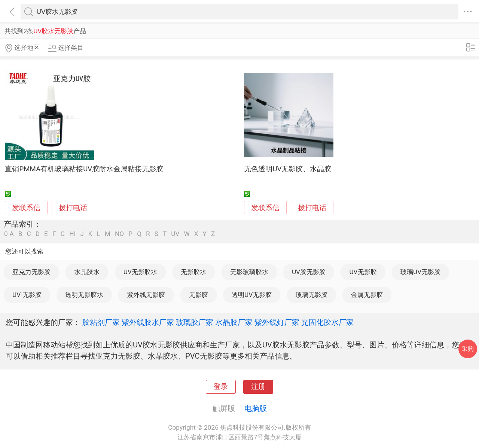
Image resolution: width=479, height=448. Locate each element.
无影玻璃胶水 (249, 272)
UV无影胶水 (140, 272)
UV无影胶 (363, 272)
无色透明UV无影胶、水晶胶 (288, 169)
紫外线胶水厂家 (148, 322)
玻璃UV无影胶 (420, 272)
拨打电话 (73, 208)
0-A (9, 234)
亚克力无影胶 (31, 272)
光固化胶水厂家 (327, 322)
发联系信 (26, 208)
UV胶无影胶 (309, 272)
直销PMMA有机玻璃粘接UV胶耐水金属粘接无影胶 (84, 169)
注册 (258, 387)
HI (72, 234)
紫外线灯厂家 (277, 322)
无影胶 (199, 295)
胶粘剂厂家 (101, 322)
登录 (221, 387)
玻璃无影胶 (312, 295)
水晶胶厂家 (234, 322)
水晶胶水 (87, 272)
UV (175, 234)
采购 (468, 349)
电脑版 (256, 408)
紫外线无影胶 (146, 295)
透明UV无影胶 (252, 295)
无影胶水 (193, 272)
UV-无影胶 (27, 295)
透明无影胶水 (84, 295)
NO (119, 234)
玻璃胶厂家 (195, 322)
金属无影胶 (367, 295)
